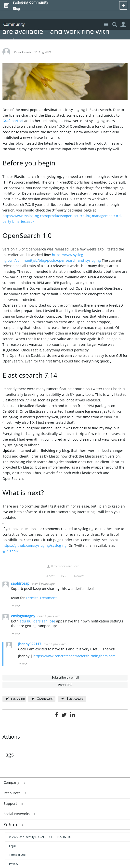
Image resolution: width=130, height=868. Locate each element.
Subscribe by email (65, 677)
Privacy (14, 864)
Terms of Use (17, 855)
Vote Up (13, 606)
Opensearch (46, 699)
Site (106, 25)
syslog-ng (18, 699)
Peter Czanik (23, 52)
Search (115, 25)
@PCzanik (10, 551)
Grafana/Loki (13, 121)
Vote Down (19, 606)
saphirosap (21, 583)
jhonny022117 (30, 644)
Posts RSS (65, 685)
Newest (79, 576)
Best (64, 576)
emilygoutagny (24, 616)
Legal (12, 846)
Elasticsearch (76, 699)
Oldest (50, 576)
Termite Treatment (41, 598)
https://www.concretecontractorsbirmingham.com (74, 656)
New (123, 5)
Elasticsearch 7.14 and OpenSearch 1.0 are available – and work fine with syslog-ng (64, 31)
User (123, 25)
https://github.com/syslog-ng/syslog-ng (34, 545)
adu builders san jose (37, 621)
